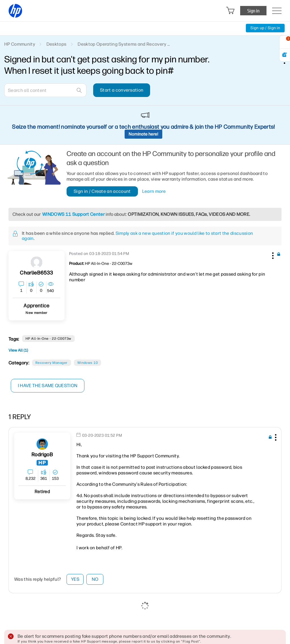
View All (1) (18, 350)
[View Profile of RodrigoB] (42, 455)
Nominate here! (143, 134)
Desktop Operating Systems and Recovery (122, 44)
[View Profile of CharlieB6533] (36, 273)
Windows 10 (88, 363)
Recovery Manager (52, 363)
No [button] (95, 579)
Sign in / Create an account (102, 191)
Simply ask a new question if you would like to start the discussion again (137, 236)
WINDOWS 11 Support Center (73, 214)
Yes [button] (75, 579)
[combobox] (45, 90)
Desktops (56, 44)
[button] (272, 255)
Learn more (154, 191)
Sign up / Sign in (265, 28)
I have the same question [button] (48, 386)
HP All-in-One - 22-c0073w (48, 339)
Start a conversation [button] (122, 90)
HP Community (20, 44)
